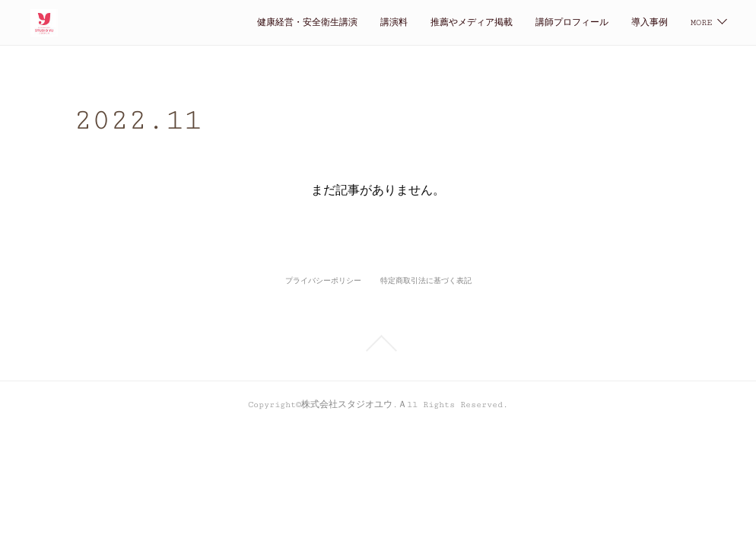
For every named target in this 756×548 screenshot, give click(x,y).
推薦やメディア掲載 (339, 22)
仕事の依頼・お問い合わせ (613, 22)
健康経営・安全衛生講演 (175, 22)
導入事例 (517, 22)
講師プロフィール (440, 22)
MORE (701, 22)
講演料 (262, 22)
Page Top (378, 343)
